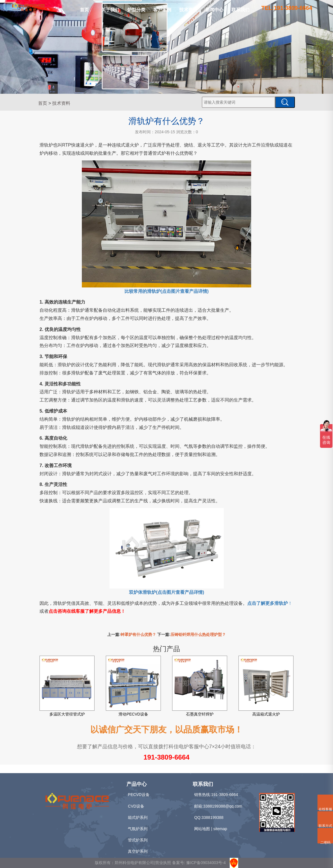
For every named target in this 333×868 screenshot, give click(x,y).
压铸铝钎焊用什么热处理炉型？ (198, 634)
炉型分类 (136, 10)
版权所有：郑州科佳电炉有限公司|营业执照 (133, 863)
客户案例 (162, 10)
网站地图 (202, 829)
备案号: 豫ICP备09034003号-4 (199, 863)
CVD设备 (136, 806)
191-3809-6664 (167, 757)
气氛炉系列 (138, 829)
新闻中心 (214, 10)
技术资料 (188, 10)
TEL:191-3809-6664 (287, 8)
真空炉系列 (138, 851)
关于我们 (110, 10)
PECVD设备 (139, 795)
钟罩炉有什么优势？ (138, 634)
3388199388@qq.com (223, 806)
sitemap (220, 829)
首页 (84, 10)
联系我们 (240, 10)
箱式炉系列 (138, 817)
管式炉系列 (138, 840)
